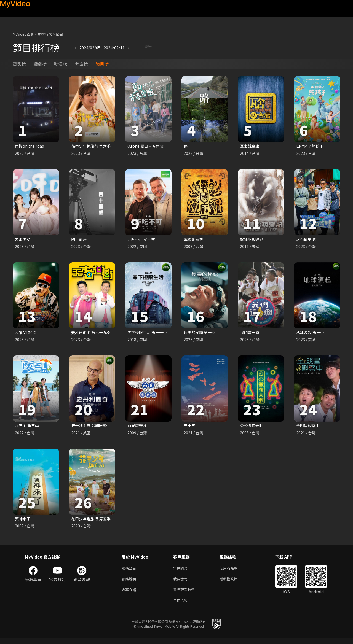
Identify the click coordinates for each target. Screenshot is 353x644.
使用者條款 (233, 571)
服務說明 (130, 583)
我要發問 (181, 583)
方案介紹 (130, 594)
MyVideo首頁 (23, 34)
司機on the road (30, 146)
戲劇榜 (40, 64)
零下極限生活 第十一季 (149, 334)
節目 (60, 34)
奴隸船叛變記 (252, 240)
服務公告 (130, 571)
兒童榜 (81, 64)
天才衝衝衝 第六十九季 (92, 334)
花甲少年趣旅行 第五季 (92, 521)
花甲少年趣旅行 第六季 (92, 146)
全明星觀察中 (309, 427)
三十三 (190, 427)
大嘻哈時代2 (26, 334)
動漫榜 (61, 64)
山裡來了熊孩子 (311, 146)
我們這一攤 (250, 334)
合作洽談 (181, 606)
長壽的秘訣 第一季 (201, 334)
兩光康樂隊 (138, 427)
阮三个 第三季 (28, 427)
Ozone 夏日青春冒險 (147, 146)
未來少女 (23, 240)
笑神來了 (23, 521)
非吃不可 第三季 (142, 240)
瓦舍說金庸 (250, 146)
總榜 (133, 48)
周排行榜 (45, 34)
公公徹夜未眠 (252, 427)
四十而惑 (79, 240)
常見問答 (181, 571)
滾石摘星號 (307, 240)
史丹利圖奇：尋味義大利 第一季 (101, 427)
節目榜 (102, 64)
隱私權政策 (233, 583)
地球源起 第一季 (311, 334)
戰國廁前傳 (194, 240)
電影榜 (19, 64)
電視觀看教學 (186, 594)
